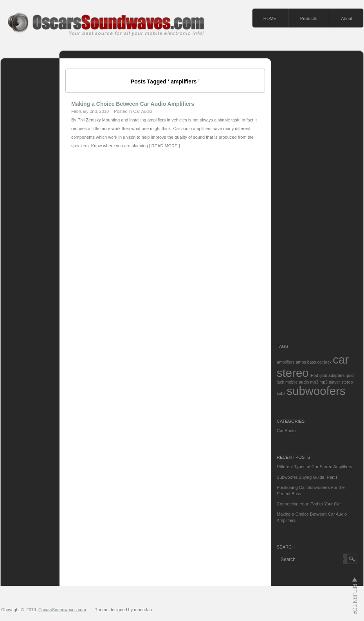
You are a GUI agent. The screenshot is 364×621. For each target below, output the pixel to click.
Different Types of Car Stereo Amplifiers (314, 467)
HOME (270, 18)
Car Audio (142, 111)
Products (309, 18)
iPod (314, 375)
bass (312, 362)
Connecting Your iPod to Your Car (309, 504)
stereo (347, 382)
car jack (324, 362)
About (347, 18)
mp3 (314, 382)
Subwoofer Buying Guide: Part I (307, 477)
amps (301, 362)
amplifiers (286, 362)
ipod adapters (332, 375)
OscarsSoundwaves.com (62, 610)
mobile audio (297, 382)
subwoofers (316, 391)
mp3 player (330, 382)
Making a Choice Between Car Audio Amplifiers (133, 104)
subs (281, 393)
